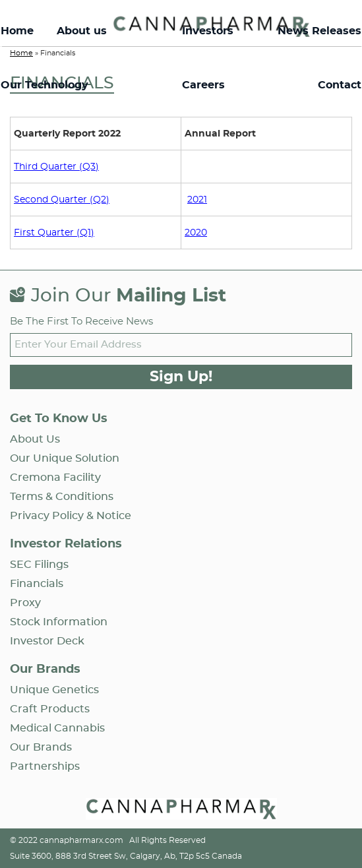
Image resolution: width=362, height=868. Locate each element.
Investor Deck (47, 641)
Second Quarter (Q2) (62, 200)
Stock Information (59, 622)
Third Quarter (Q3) (56, 167)
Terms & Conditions (62, 497)
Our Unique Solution (65, 458)
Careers (203, 85)
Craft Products (50, 709)
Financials (37, 584)
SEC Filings (39, 565)
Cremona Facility (55, 478)
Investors (208, 31)
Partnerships (45, 766)
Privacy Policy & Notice (71, 516)
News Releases (319, 31)
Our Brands (41, 747)
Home (17, 31)
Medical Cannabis (57, 728)
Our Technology (45, 85)
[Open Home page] (181, 811)
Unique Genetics (54, 690)
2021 (197, 200)
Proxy (25, 603)
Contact (340, 85)
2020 (196, 232)
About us (82, 31)
